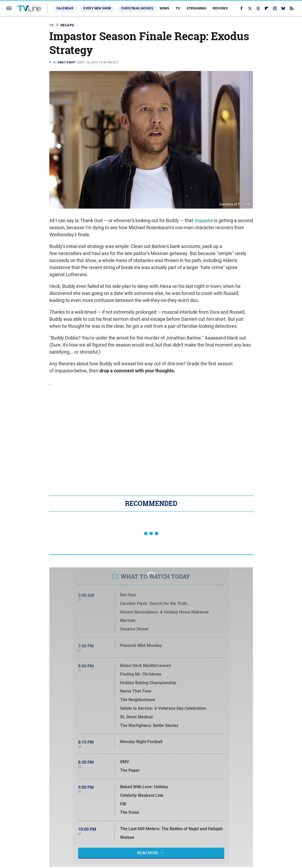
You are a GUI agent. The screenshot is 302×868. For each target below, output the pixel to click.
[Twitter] (250, 8)
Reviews (220, 8)
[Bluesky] (283, 8)
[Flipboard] (267, 8)
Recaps (67, 25)
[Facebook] (241, 8)
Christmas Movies (137, 8)
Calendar (65, 8)
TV (178, 8)
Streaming (197, 8)
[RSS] (292, 8)
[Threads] (258, 8)
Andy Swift (67, 62)
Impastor (204, 220)
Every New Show (97, 8)
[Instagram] (275, 8)
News (165, 8)
